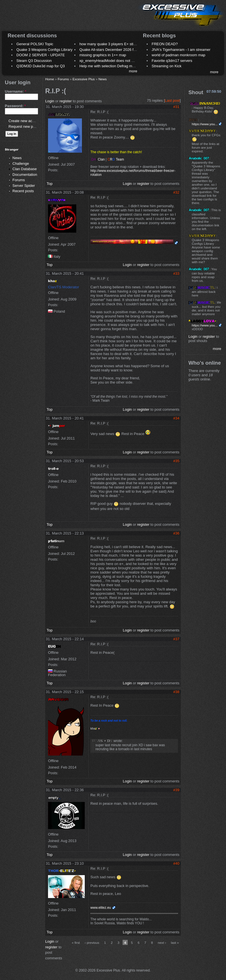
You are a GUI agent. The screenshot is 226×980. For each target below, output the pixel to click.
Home (50, 79)
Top (50, 184)
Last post (172, 100)
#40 (176, 863)
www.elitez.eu (101, 908)
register (66, 101)
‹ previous (92, 943)
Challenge (21, 164)
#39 (176, 790)
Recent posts (23, 191)
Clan (98, 159)
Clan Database (25, 169)
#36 (176, 533)
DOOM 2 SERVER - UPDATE (41, 55)
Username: (16, 91)
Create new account (25, 121)
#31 (176, 107)
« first (76, 943)
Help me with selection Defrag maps (109, 66)
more (133, 71)
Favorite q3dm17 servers (172, 61)
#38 (176, 692)
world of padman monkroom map (179, 55)
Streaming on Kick (167, 66)
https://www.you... (205, 124)
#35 (176, 461)
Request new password (28, 126)
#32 (176, 192)
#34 (176, 418)
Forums (19, 180)
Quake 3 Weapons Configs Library (44, 50)
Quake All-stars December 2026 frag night (114, 50)
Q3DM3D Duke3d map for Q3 (41, 66)
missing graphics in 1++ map (103, 55)
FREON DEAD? (165, 44)
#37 (176, 639)
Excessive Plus (84, 79)
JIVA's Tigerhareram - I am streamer (181, 50)
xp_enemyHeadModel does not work (109, 61)
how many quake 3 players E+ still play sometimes (120, 44)
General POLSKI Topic (35, 44)
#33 (176, 273)
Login (50, 101)
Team (116, 159)
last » (175, 943)
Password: (15, 106)
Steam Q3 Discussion (34, 61)
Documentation (25, 175)
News (17, 158)
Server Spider (24, 186)
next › (162, 943)
